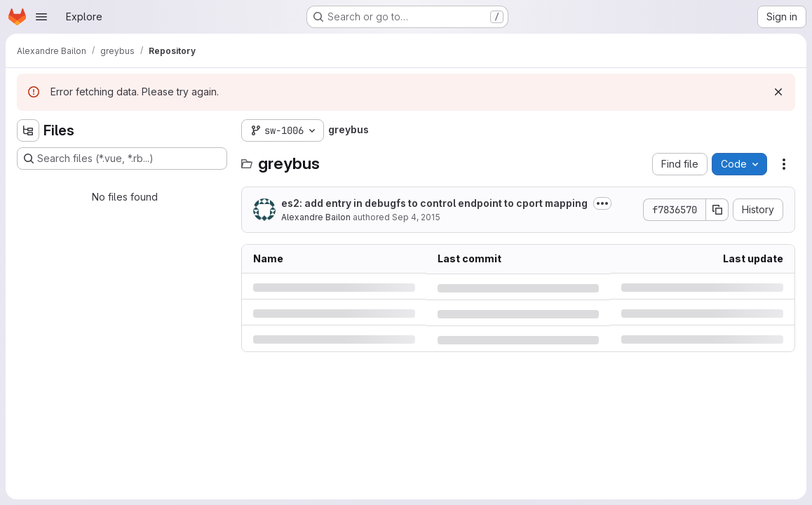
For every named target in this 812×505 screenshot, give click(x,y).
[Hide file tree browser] (28, 130)
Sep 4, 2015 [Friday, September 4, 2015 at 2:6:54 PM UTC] (416, 217)
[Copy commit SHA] (717, 210)
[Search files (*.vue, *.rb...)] (122, 159)
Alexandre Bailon (316, 217)
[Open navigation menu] (41, 17)
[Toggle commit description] (602, 203)
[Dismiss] (778, 92)
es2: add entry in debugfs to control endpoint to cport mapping (434, 203)
